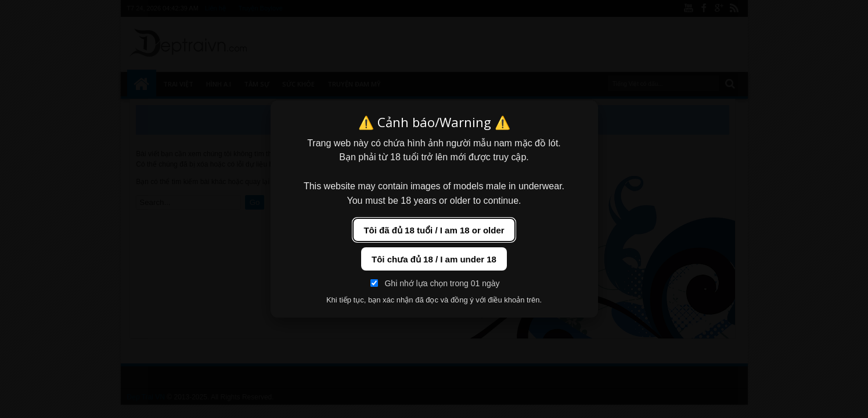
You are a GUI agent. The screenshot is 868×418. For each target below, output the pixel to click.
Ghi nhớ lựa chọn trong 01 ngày (435, 283)
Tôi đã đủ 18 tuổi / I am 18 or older (434, 230)
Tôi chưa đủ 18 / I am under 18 (434, 259)
